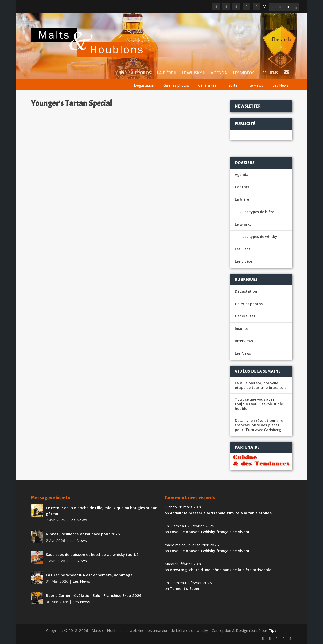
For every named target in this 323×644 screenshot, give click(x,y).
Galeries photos (176, 86)
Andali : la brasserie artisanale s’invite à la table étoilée (221, 513)
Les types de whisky (260, 237)
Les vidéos (244, 74)
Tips (273, 631)
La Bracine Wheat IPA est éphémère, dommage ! (90, 575)
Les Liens (269, 74)
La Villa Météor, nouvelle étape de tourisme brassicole (261, 386)
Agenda (219, 74)
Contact (242, 187)
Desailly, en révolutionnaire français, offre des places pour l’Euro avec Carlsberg (259, 425)
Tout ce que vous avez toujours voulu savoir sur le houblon (259, 405)
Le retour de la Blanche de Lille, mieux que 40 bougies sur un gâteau (102, 511)
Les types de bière (258, 212)
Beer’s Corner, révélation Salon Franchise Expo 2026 (94, 596)
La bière (165, 74)
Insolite (232, 86)
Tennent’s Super (185, 589)
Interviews (255, 86)
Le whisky (192, 74)
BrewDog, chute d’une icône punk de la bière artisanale (221, 570)
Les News (280, 86)
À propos (141, 74)
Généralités (207, 86)
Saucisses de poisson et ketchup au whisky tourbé (92, 555)
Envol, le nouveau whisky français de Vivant (210, 532)
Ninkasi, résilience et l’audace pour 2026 (83, 534)
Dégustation (144, 86)
